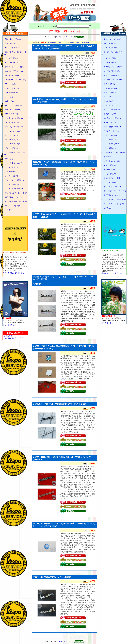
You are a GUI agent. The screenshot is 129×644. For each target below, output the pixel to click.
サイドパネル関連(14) (112, 110)
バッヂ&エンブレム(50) (112, 105)
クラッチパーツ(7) (110, 63)
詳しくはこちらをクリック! (112, 273)
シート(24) (108, 97)
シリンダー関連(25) (12, 58)
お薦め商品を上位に (55, 42)
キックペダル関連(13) (13, 75)
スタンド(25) (10, 101)
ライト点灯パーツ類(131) (14, 127)
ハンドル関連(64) (11, 140)
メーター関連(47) (11, 176)
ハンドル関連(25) (110, 140)
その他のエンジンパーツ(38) (16, 80)
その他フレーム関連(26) (14, 118)
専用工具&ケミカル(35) (14, 197)
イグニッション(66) (12, 135)
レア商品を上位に (89, 42)
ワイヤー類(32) (11, 84)
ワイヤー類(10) (109, 84)
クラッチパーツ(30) (12, 63)
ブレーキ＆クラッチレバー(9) (115, 152)
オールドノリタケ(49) (13, 206)
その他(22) (108, 208)
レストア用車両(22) (12, 48)
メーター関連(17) (110, 174)
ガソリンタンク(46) (12, 122)
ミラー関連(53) (11, 172)
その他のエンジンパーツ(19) (114, 80)
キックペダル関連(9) (111, 75)
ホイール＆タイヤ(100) (13, 163)
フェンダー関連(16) (111, 182)
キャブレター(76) (11, 92)
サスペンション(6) (110, 88)
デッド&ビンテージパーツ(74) (115, 191)
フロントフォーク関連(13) (113, 178)
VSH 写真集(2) (11, 43)
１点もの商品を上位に (72, 42)
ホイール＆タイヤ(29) (112, 161)
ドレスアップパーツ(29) (113, 187)
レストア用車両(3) (110, 48)
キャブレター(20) (110, 92)
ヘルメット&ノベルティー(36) (115, 199)
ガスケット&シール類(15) (113, 67)
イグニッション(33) (111, 135)
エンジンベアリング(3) (112, 71)
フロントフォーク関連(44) (15, 180)
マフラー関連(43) (11, 167)
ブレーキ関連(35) (110, 148)
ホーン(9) (107, 157)
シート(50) (9, 97)
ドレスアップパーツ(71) (14, 189)
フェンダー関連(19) (12, 184)
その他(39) (9, 210)
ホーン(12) (9, 159)
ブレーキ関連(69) (11, 148)
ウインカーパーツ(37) (13, 131)
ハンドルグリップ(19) (112, 144)
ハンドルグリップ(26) (13, 144)
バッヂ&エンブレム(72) (14, 105)
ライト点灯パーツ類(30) (113, 127)
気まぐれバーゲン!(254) (112, 39)
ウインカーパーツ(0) (111, 131)
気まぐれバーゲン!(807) (14, 39)
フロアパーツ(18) (110, 114)
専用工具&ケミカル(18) (112, 195)
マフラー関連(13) (110, 165)
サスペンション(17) (12, 88)
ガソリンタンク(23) (111, 122)
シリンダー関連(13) (111, 58)
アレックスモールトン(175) (114, 204)
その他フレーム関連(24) (113, 118)
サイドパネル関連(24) (13, 110)
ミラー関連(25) (109, 170)
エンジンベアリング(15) (14, 71)
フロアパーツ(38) (11, 114)
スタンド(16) (108, 101)
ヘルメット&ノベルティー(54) (16, 202)
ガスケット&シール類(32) (15, 67)
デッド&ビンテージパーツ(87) (16, 193)
